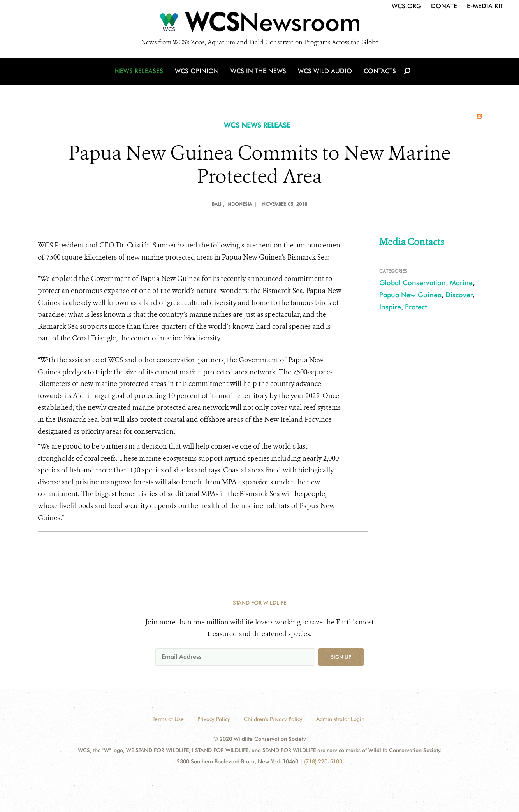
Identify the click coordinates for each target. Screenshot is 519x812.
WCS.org (406, 6)
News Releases (139, 71)
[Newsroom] (259, 24)
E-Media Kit (485, 6)
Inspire (390, 307)
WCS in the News (258, 71)
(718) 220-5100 (323, 761)
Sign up (341, 657)
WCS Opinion (197, 71)
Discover (459, 295)
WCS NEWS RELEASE (257, 125)
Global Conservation (413, 283)
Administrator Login (340, 719)
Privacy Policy (214, 719)
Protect (416, 307)
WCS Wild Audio (325, 71)
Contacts (380, 71)
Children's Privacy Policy (273, 719)
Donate (444, 6)
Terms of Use (168, 719)
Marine (461, 283)
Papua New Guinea (410, 295)
